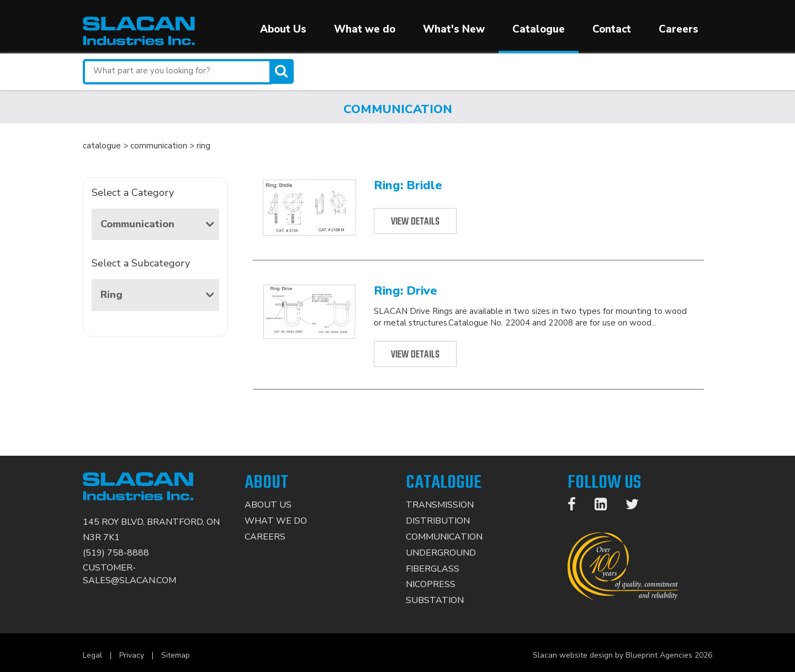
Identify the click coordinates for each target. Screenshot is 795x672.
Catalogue (539, 29)
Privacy (132, 655)
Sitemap (176, 655)
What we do (365, 29)
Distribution (438, 521)
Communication (157, 224)
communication (159, 146)
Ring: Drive (406, 291)
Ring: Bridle (408, 185)
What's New (454, 29)
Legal (92, 655)
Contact (612, 29)
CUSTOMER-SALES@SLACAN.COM (129, 574)
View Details (415, 222)
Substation (435, 600)
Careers (679, 29)
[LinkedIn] (606, 506)
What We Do (276, 521)
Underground (441, 553)
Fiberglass (433, 569)
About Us (283, 29)
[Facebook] (577, 506)
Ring (157, 295)
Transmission (440, 505)
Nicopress (431, 584)
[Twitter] (638, 506)
